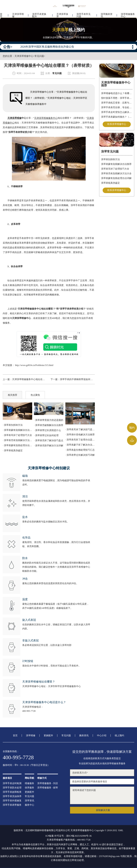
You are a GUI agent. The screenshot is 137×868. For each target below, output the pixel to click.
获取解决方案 (103, 810)
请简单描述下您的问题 (102, 795)
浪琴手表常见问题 (84, 15)
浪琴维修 (31, 735)
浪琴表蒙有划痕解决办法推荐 (116, 164)
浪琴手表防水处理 (12, 788)
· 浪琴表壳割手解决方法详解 (49, 446)
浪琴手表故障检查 (12, 792)
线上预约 (119, 735)
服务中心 (29, 805)
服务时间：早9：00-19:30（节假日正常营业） (26, 765)
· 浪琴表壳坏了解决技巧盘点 (49, 440)
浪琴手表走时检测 (12, 783)
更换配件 (48, 735)
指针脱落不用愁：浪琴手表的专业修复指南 (117, 98)
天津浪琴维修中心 (24, 56)
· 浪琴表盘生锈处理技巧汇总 (80, 450)
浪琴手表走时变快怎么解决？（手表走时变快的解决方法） (117, 112)
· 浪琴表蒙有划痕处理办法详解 (17, 445)
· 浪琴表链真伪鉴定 (13, 450)
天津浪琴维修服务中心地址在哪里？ (31, 379)
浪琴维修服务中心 (128, 15)
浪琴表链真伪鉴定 (110, 183)
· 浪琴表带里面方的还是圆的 (49, 420)
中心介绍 (102, 735)
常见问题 (39, 56)
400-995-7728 (29, 711)
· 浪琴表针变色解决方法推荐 (80, 435)
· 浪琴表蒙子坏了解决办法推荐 (80, 445)
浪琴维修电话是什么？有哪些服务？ (117, 93)
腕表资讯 (84, 735)
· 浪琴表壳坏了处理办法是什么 (80, 440)
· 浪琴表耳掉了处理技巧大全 (17, 435)
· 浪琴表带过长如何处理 (46, 435)
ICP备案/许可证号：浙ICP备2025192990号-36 (69, 836)
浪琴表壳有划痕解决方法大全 (116, 173)
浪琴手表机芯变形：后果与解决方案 (117, 103)
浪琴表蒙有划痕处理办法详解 (116, 178)
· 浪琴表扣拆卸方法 (13, 425)
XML (121, 830)
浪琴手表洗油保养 (12, 796)
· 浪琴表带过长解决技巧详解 (80, 455)
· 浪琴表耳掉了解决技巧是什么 (80, 429)
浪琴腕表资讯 (107, 15)
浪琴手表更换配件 (39, 15)
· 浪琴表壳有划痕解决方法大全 (17, 440)
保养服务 (29, 788)
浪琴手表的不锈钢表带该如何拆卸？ (79, 379)
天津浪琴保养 (62, 15)
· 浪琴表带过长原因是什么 (47, 430)
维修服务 (29, 783)
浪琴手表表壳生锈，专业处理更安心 (117, 107)
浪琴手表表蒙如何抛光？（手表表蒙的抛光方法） (117, 117)
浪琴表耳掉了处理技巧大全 (115, 169)
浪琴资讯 (29, 801)
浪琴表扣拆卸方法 (110, 159)
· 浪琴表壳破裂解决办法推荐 (49, 425)
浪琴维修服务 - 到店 (48, 783)
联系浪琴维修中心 (117, 124)
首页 (1, 15)
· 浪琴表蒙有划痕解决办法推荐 (17, 430)
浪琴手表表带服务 (12, 805)
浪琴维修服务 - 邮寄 (48, 788)
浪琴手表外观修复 (12, 801)
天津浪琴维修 (18, 15)
